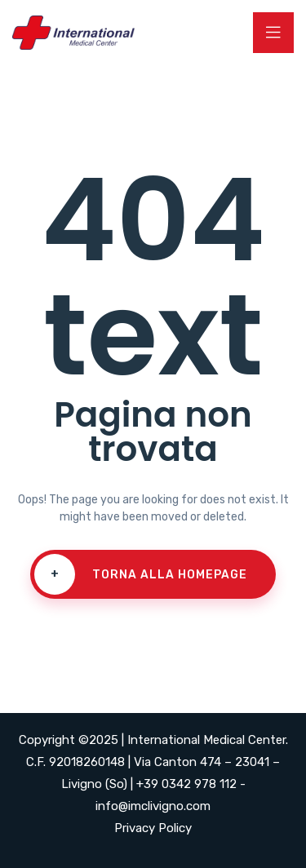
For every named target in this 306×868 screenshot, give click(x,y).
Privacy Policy (153, 828)
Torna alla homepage (141, 574)
